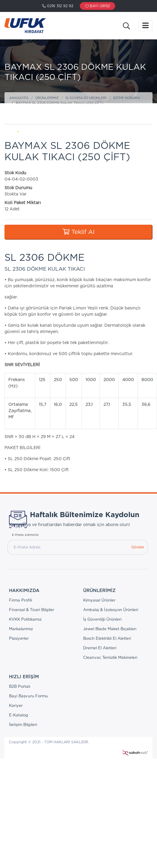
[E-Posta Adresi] (68, 547)
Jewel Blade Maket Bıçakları (110, 629)
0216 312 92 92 (58, 6)
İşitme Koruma (127, 98)
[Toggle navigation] (145, 26)
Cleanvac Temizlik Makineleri (110, 658)
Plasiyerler (19, 639)
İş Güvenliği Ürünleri (86, 98)
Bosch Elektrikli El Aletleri (107, 639)
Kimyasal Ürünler (99, 600)
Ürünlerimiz (47, 98)
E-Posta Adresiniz (25, 535)
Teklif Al (79, 232)
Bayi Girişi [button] (97, 6)
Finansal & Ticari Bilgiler (32, 610)
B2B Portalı (20, 687)
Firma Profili (20, 600)
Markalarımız (21, 629)
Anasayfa (19, 98)
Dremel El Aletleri (100, 648)
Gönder (138, 547)
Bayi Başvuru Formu (28, 696)
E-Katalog (19, 715)
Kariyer (16, 706)
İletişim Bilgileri (23, 725)
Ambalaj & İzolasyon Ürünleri (111, 610)
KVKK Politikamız (25, 620)
